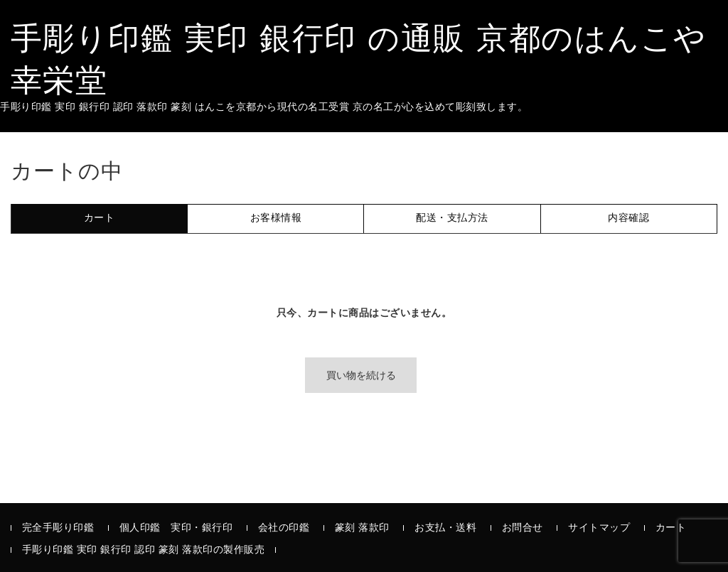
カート (671, 528)
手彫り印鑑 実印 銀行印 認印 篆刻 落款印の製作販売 (144, 550)
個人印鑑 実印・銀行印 (176, 528)
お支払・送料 (445, 528)
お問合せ (523, 528)
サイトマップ (599, 528)
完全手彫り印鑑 (58, 528)
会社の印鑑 (284, 528)
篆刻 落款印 (362, 528)
